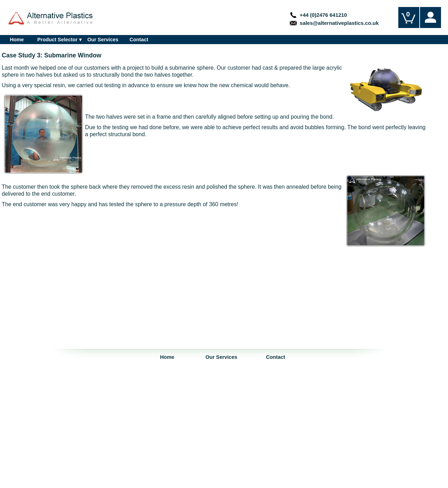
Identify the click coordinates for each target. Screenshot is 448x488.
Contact (139, 40)
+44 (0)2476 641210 (318, 15)
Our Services (103, 40)
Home (17, 40)
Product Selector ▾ (59, 40)
